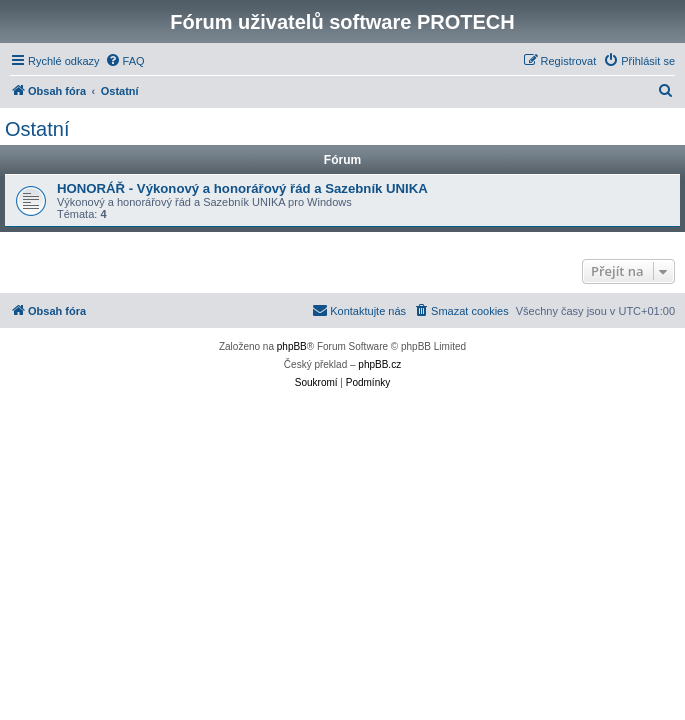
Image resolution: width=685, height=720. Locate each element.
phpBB (292, 346)
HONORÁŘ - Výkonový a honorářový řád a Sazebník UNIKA (242, 188)
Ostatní (37, 129)
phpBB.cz (379, 364)
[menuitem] (125, 61)
